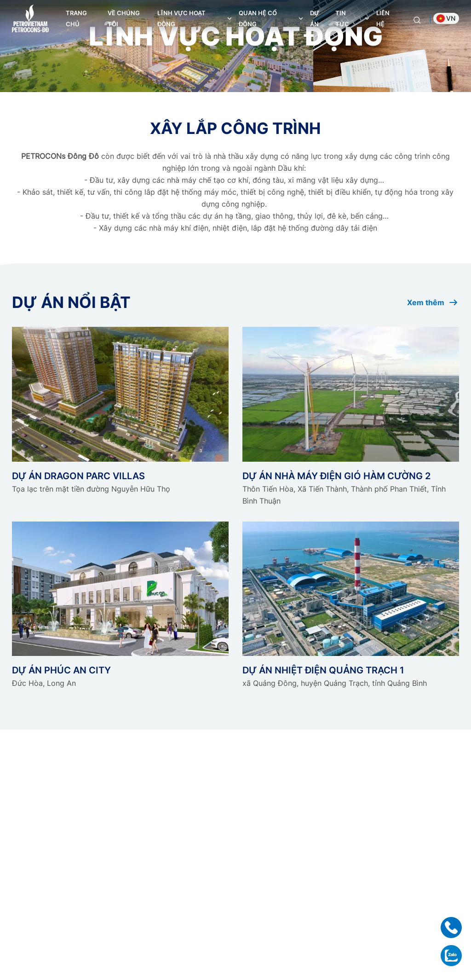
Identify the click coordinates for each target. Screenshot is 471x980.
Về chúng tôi (124, 18)
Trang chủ (76, 18)
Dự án (315, 18)
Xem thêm (433, 302)
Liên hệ (383, 18)
